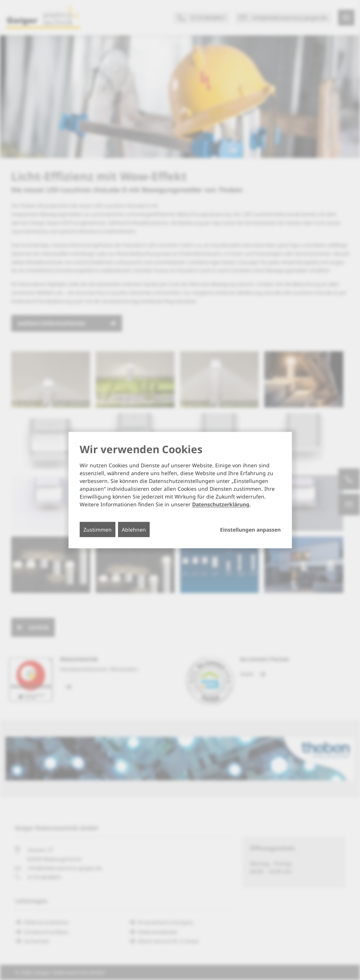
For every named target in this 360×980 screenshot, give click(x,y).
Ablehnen (134, 529)
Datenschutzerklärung (221, 504)
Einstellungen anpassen (250, 529)
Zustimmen (98, 529)
